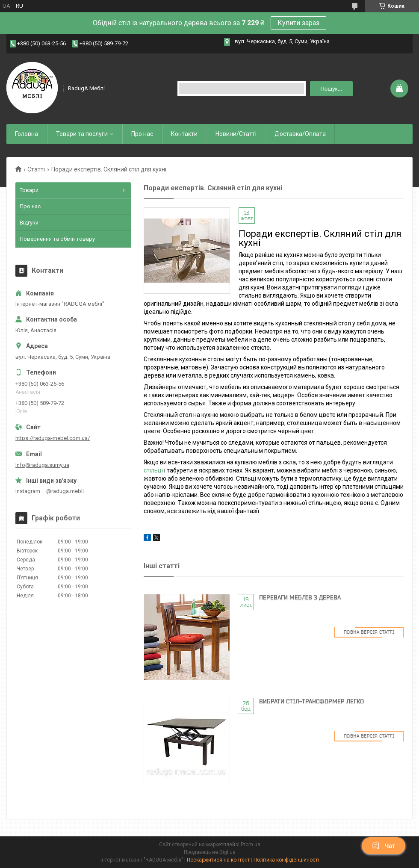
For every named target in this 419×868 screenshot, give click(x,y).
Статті (36, 169)
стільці (153, 470)
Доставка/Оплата (300, 134)
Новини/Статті (236, 134)
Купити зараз (298, 23)
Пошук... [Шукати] (331, 89)
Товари (29, 190)
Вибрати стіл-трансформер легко (311, 701)
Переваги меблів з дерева (300, 597)
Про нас (142, 134)
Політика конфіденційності (286, 860)
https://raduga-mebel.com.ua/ (53, 438)
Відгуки (29, 223)
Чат (384, 846)
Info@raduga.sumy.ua (42, 465)
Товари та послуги (82, 134)
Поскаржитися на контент (218, 860)
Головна (27, 134)
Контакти (184, 134)
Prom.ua (251, 844)
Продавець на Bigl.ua (210, 852)
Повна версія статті (369, 632)
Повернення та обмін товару (57, 239)
